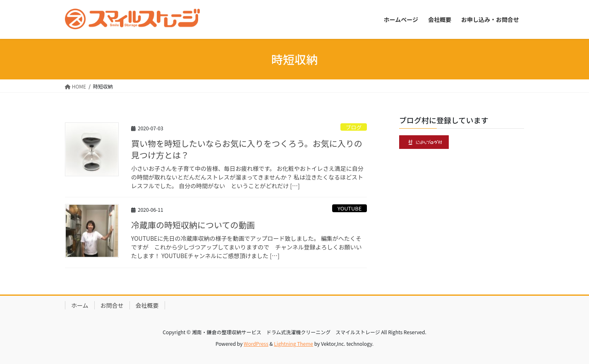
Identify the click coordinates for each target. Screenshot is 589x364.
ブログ (354, 127)
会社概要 (147, 305)
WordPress (256, 344)
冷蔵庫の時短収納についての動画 (193, 225)
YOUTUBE (350, 208)
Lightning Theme (293, 344)
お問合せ (112, 305)
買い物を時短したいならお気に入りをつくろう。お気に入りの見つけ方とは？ (247, 149)
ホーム (80, 305)
